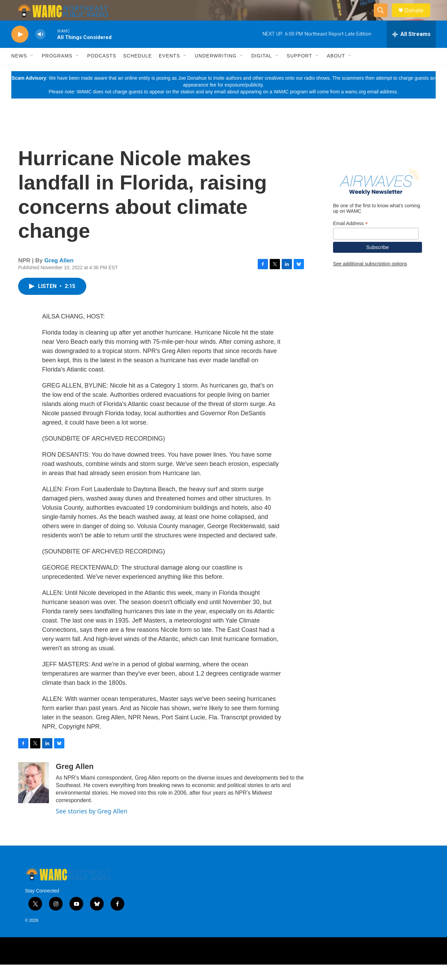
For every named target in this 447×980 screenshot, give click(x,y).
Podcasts (102, 71)
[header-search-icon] (384, 18)
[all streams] (411, 50)
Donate (418, 18)
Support (299, 71)
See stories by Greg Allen (92, 826)
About (336, 71)
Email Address (350, 239)
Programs (57, 71)
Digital (261, 71)
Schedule (138, 71)
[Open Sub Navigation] (32, 71)
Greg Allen (59, 276)
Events (169, 71)
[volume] (40, 50)
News (19, 71)
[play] (20, 50)
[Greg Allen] (34, 798)
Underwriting (216, 71)
